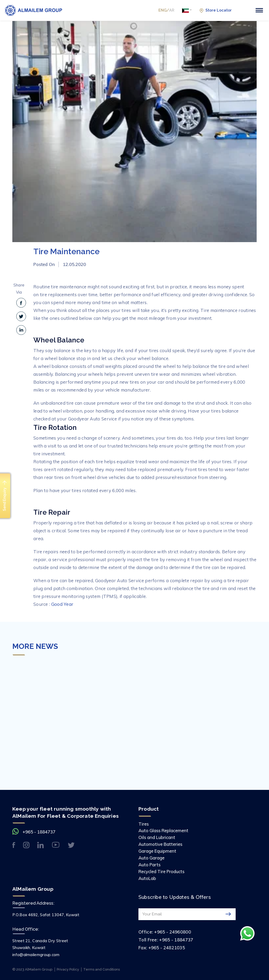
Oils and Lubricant (157, 837)
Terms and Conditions (103, 968)
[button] (186, 11)
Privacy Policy (69, 968)
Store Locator (215, 10)
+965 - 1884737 (39, 832)
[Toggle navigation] (259, 10)
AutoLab (147, 877)
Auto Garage (152, 857)
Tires (144, 824)
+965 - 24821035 (167, 946)
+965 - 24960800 (173, 931)
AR (170, 10)
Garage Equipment (158, 850)
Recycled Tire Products (162, 870)
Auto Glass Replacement (164, 830)
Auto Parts (150, 864)
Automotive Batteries (161, 844)
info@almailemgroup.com (36, 953)
